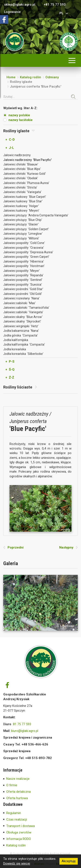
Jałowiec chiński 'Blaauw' (21, 164)
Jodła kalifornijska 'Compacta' (24, 344)
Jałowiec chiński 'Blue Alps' (22, 169)
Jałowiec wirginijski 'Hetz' (21, 326)
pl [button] (64, 13)
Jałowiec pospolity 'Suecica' (23, 285)
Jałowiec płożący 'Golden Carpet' (26, 229)
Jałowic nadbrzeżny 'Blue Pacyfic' (27, 160)
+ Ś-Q (10, 370)
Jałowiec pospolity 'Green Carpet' (26, 257)
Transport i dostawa (21, 826)
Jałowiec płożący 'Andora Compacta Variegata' (36, 215)
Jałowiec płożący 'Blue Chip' (23, 220)
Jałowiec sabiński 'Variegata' (23, 312)
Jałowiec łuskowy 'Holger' (21, 206)
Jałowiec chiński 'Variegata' (22, 192)
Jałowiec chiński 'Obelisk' (21, 178)
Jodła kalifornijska (16, 340)
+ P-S (10, 362)
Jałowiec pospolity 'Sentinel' (23, 280)
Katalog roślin (30, 77)
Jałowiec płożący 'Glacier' (21, 224)
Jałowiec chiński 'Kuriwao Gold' (25, 174)
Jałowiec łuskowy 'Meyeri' (21, 211)
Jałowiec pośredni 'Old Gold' (23, 294)
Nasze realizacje (18, 779)
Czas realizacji (17, 819)
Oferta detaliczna (18, 792)
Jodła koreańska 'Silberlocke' (23, 354)
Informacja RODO (19, 839)
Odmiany (52, 77)
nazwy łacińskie (21, 120)
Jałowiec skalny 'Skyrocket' (22, 321)
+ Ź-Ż (10, 377)
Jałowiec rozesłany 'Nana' (21, 298)
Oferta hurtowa (17, 798)
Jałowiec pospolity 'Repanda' (23, 275)
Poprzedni (13, 547)
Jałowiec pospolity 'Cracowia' (24, 248)
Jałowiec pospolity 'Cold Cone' (24, 243)
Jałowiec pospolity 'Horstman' (24, 266)
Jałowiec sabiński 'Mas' (19, 303)
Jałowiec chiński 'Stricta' (20, 187)
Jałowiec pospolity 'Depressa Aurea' (28, 252)
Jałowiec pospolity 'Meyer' (21, 271)
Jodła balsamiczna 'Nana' (21, 331)
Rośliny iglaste (19, 131)
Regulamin (14, 813)
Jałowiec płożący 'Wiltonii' (21, 238)
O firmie (12, 785)
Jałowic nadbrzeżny (17, 155)
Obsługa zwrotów (19, 832)
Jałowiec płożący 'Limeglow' (23, 234)
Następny (68, 547)
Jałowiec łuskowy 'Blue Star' (23, 201)
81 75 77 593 (22, 724)
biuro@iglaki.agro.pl (25, 731)
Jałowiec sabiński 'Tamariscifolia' (26, 308)
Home (11, 77)
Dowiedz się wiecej (17, 863)
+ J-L (10, 148)
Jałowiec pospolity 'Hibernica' (24, 261)
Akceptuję (69, 861)
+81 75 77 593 (55, 5)
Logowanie (12, 12)
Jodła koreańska (15, 349)
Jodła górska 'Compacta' (21, 335)
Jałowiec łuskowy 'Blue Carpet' (25, 197)
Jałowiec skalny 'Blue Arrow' (23, 317)
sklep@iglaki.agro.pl (20, 5)
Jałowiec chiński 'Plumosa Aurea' (26, 183)
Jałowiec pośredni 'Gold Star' (23, 289)
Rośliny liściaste (20, 387)
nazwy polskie (19, 115)
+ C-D (10, 140)
